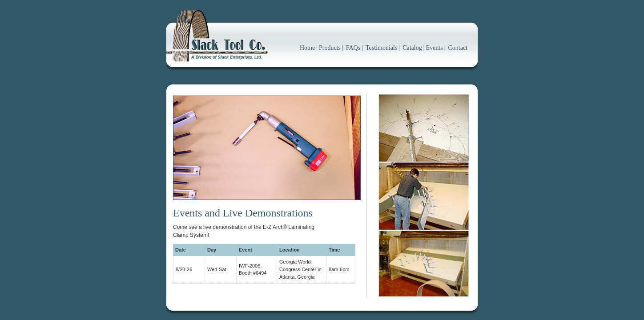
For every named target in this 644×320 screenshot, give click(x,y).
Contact (458, 48)
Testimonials (381, 48)
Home (307, 48)
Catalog (412, 48)
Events (435, 48)
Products (330, 48)
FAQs (353, 48)
